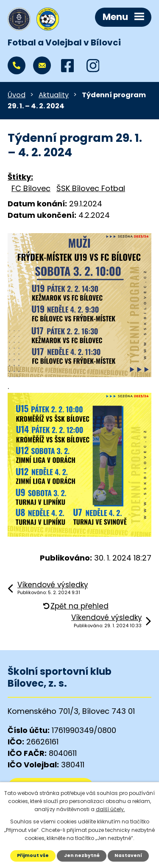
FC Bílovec (31, 188)
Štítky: (20, 177)
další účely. (110, 809)
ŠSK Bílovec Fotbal (91, 188)
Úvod (17, 95)
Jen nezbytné (82, 855)
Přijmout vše (33, 855)
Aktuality (54, 95)
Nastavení (128, 855)
